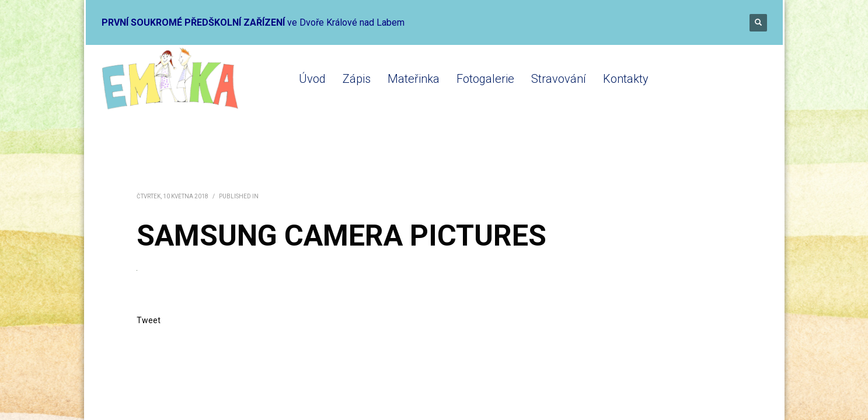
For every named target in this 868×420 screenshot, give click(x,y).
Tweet (149, 320)
